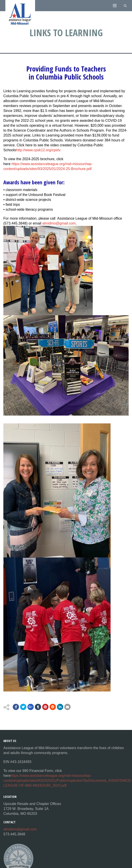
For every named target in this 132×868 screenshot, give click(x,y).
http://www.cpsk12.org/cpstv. (39, 150)
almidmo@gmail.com (59, 223)
